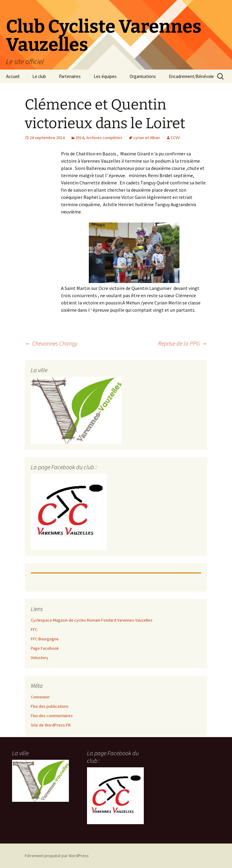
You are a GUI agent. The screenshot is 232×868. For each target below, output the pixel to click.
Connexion (40, 697)
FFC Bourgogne (45, 639)
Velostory (40, 658)
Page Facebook (45, 648)
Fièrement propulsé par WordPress (57, 856)
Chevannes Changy (51, 343)
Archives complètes (104, 138)
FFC (34, 629)
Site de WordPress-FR (51, 725)
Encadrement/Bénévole (191, 76)
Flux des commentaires (52, 716)
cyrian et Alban (147, 138)
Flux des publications (50, 706)
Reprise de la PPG (183, 343)
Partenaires (70, 76)
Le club (39, 76)
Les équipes (105, 76)
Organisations (143, 76)
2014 (80, 138)
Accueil (13, 76)
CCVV (175, 138)
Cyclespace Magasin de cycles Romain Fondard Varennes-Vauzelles (92, 620)
